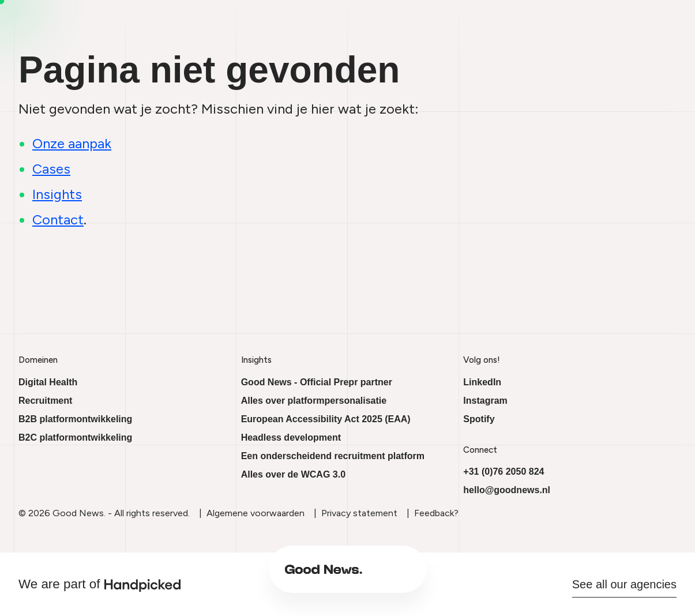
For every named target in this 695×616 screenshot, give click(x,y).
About (372, 574)
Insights (416, 574)
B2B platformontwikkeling (75, 419)
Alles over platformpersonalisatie (314, 401)
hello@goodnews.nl (507, 490)
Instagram (485, 401)
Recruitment (45, 401)
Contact (506, 574)
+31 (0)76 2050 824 (504, 472)
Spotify (479, 419)
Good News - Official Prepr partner (317, 382)
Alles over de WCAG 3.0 (293, 474)
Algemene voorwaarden (256, 513)
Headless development (291, 437)
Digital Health (48, 382)
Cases (460, 574)
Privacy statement (359, 513)
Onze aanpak (72, 143)
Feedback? (436, 513)
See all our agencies (624, 584)
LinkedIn (482, 382)
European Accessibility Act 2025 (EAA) (326, 419)
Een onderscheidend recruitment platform (333, 456)
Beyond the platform (300, 574)
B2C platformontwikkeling (75, 437)
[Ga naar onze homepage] (204, 574)
